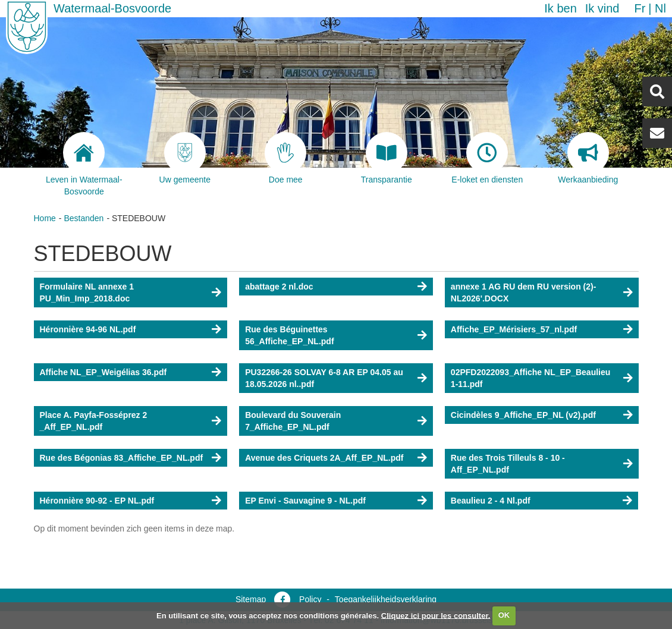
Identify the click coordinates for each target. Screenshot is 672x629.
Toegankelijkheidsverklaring (386, 599)
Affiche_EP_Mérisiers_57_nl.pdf (514, 329)
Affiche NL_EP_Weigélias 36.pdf (103, 372)
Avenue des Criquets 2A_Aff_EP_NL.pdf (324, 458)
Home (45, 218)
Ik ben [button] (560, 8)
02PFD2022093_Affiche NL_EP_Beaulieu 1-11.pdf (530, 378)
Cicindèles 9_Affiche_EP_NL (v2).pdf (523, 415)
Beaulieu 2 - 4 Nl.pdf (491, 501)
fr (640, 8)
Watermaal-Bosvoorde (112, 8)
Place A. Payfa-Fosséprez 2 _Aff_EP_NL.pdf (94, 421)
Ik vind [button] (602, 8)
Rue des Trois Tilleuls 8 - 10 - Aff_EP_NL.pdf (508, 464)
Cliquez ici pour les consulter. (436, 615)
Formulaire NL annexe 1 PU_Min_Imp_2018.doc (87, 293)
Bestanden (84, 218)
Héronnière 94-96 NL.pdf (88, 329)
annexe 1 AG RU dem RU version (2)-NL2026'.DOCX (524, 293)
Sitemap (251, 599)
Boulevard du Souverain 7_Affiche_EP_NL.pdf (293, 421)
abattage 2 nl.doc (279, 287)
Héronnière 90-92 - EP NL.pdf (97, 501)
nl (660, 8)
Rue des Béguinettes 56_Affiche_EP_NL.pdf (289, 335)
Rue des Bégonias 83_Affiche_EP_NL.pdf (122, 458)
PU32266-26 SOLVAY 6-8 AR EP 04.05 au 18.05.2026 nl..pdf (324, 378)
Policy (310, 599)
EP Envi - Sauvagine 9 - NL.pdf (305, 501)
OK (504, 615)
